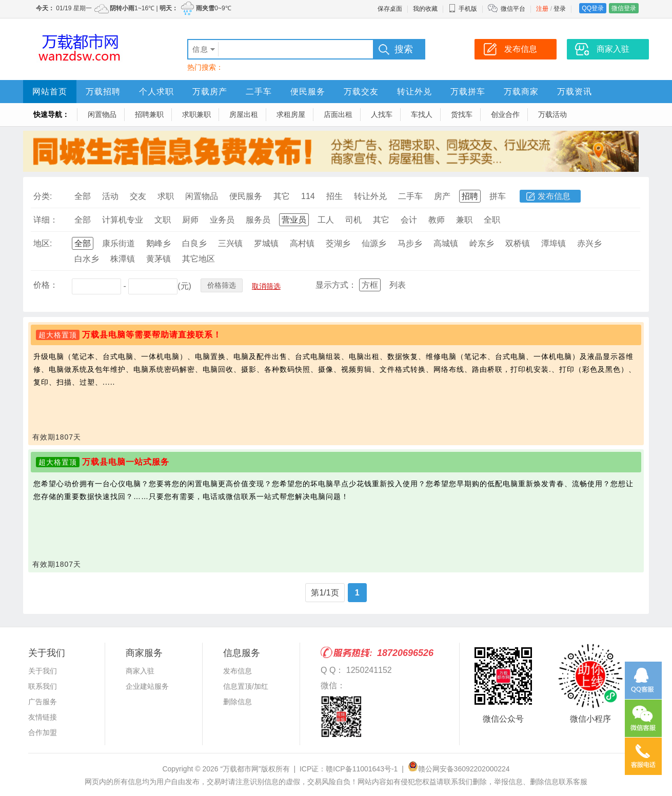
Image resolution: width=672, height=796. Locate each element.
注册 (542, 9)
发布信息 (554, 196)
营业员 (294, 220)
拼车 (498, 196)
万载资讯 (575, 92)
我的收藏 (425, 9)
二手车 (259, 92)
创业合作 (505, 114)
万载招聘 (103, 92)
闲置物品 (102, 114)
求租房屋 (291, 114)
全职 (492, 220)
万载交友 (361, 92)
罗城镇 (266, 243)
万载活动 (552, 114)
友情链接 (43, 717)
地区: (43, 243)
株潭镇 (123, 259)
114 (308, 196)
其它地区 (199, 259)
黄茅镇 (159, 259)
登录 (560, 9)
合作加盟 (43, 732)
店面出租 (338, 114)
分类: (43, 196)
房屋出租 (244, 114)
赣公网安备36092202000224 (459, 769)
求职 (166, 196)
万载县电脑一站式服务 (126, 462)
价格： (46, 285)
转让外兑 (414, 92)
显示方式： (336, 285)
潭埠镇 (554, 243)
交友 (138, 196)
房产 (442, 196)
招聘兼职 (149, 114)
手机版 (463, 9)
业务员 (222, 220)
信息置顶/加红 (246, 686)
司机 (353, 220)
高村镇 (302, 243)
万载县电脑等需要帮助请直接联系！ (152, 335)
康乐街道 (118, 243)
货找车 (462, 114)
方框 (370, 285)
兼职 (464, 220)
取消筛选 (266, 286)
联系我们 (43, 686)
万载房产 (210, 92)
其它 (282, 196)
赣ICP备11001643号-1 (362, 769)
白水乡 (87, 259)
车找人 (422, 114)
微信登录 (624, 8)
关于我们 (43, 671)
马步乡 (410, 243)
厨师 (190, 220)
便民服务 (308, 92)
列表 (398, 285)
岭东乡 (482, 243)
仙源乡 (374, 243)
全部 (83, 196)
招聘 (470, 196)
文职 (163, 220)
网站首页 (50, 92)
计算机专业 (123, 220)
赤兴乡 (589, 243)
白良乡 (194, 243)
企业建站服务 (147, 686)
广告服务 (43, 702)
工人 (326, 220)
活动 (110, 196)
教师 (437, 220)
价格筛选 (222, 285)
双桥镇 (518, 243)
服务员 (258, 220)
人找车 (382, 114)
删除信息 (238, 702)
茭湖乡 (338, 243)
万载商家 (521, 92)
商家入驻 (140, 671)
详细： (46, 220)
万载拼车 (468, 92)
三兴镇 (230, 243)
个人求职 (156, 92)
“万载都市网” (240, 769)
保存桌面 (390, 9)
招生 (334, 196)
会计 (409, 220)
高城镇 (446, 243)
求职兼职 (196, 114)
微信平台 (513, 9)
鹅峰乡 (159, 243)
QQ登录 (593, 8)
